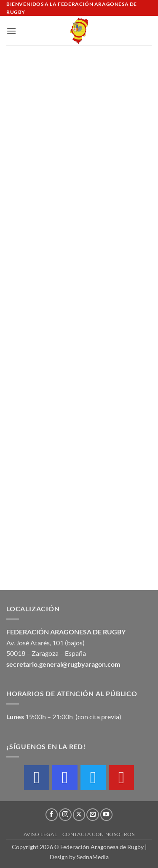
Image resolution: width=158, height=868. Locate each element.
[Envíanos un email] (93, 815)
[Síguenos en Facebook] (52, 815)
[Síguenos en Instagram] (65, 815)
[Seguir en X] (79, 815)
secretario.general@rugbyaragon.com (63, 664)
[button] (11, 31)
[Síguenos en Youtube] (107, 815)
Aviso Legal (40, 834)
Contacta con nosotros (99, 834)
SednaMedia (93, 857)
